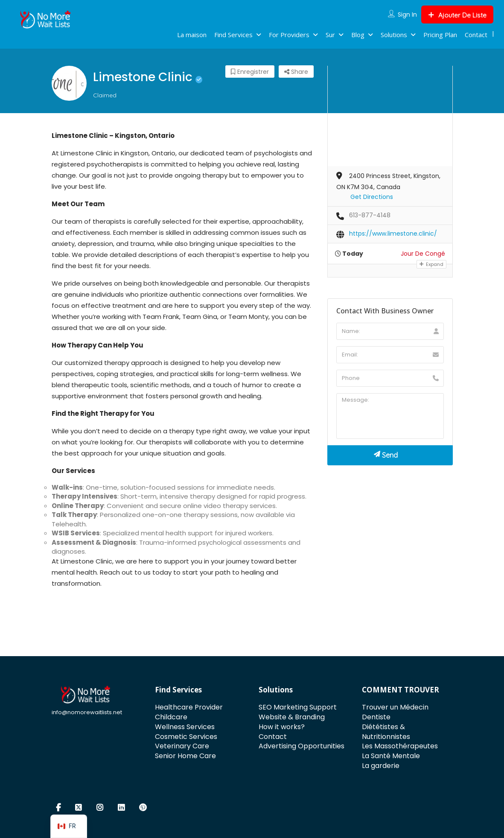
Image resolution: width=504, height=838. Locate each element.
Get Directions (372, 197)
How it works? (282, 727)
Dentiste (376, 717)
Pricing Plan (440, 35)
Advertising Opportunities (302, 746)
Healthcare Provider (189, 707)
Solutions (394, 35)
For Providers (289, 35)
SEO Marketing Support (298, 707)
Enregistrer (250, 72)
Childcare (171, 717)
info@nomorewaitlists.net (87, 712)
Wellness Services (185, 727)
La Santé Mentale (391, 756)
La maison (192, 35)
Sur (330, 35)
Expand (431, 264)
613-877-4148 (370, 215)
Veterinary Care (182, 746)
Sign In (407, 15)
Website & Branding (292, 717)
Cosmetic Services (186, 737)
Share (296, 72)
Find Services (233, 35)
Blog (358, 35)
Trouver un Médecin (395, 707)
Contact (476, 35)
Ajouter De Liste (457, 15)
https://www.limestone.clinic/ (393, 234)
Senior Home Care (185, 756)
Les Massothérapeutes (400, 746)
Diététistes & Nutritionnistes (386, 732)
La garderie (381, 766)
